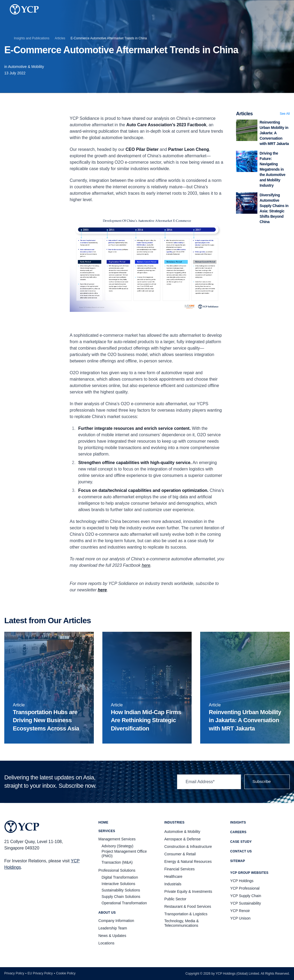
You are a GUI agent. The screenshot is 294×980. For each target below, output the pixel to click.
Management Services (117, 839)
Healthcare (173, 876)
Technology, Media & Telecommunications (182, 923)
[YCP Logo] (24, 9)
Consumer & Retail (180, 854)
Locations (106, 943)
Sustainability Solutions (121, 890)
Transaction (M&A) (117, 862)
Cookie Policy (66, 973)
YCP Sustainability (245, 903)
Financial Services (180, 869)
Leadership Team (113, 928)
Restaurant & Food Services (188, 906)
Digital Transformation (120, 877)
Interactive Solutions (118, 884)
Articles (60, 38)
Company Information (116, 921)
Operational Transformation (124, 903)
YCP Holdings (242, 881)
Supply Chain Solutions (121, 897)
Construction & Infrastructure (188, 847)
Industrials (173, 884)
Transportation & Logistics (186, 914)
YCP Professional (245, 888)
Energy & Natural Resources (188, 862)
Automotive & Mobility (26, 67)
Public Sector (175, 899)
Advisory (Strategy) (117, 846)
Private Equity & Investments (188, 891)
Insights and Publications (32, 38)
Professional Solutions (117, 870)
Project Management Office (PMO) (124, 854)
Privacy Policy (14, 973)
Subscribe (266, 782)
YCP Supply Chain (246, 896)
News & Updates (112, 936)
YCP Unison (240, 918)
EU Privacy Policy (40, 973)
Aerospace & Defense (183, 839)
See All (285, 114)
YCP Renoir (240, 911)
